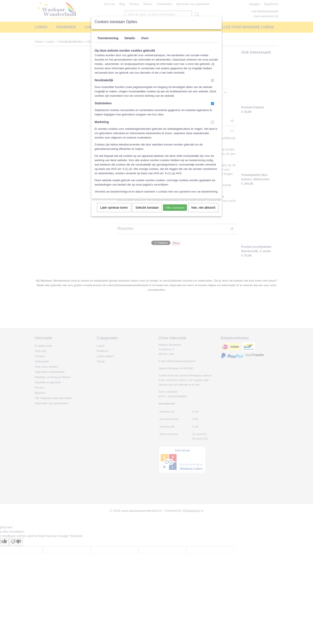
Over (145, 38)
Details (130, 38)
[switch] (212, 80)
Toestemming (108, 38)
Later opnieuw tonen (114, 208)
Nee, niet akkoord (203, 208)
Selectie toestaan (147, 208)
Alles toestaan (175, 208)
